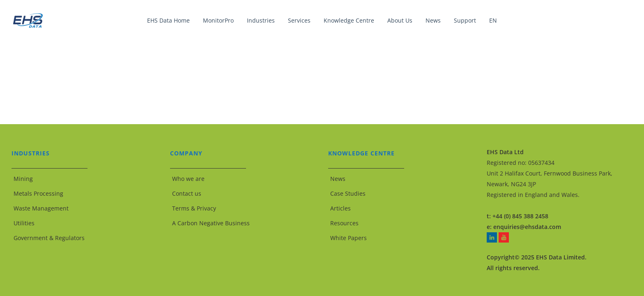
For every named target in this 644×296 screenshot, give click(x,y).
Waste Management (41, 208)
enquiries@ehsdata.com (527, 227)
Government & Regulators (49, 238)
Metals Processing (38, 193)
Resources (344, 223)
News (338, 179)
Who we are (188, 179)
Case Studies (348, 193)
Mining (23, 179)
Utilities (24, 223)
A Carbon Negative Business (211, 223)
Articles (340, 208)
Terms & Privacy (194, 208)
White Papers (348, 238)
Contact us (187, 193)
